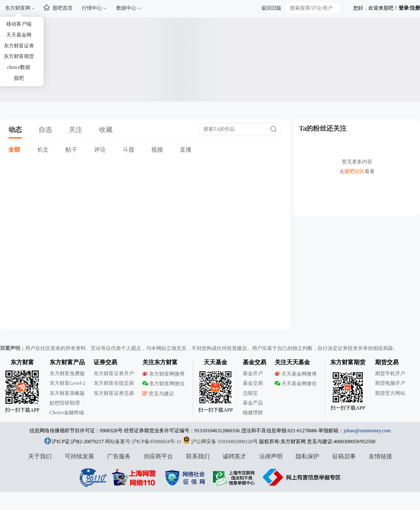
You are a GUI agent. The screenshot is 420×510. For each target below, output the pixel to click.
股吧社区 (354, 171)
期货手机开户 (390, 373)
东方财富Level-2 (67, 383)
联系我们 (198, 456)
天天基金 (215, 362)
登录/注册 (409, 8)
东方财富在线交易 (114, 383)
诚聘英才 (234, 456)
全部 (14, 150)
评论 (100, 150)
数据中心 (126, 8)
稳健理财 (253, 413)
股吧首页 (63, 8)
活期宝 (250, 393)
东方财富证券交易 (114, 393)
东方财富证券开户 (114, 373)
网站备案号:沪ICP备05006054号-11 (144, 442)
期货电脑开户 (390, 383)
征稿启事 (344, 456)
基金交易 (253, 383)
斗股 (129, 150)
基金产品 (253, 403)
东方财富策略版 (67, 393)
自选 (45, 130)
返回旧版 (271, 8)
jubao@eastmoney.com (367, 431)
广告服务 (119, 456)
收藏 (106, 130)
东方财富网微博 (163, 374)
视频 (157, 150)
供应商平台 (158, 456)
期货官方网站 (390, 393)
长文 (43, 150)
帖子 (71, 150)
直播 (186, 150)
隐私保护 (307, 456)
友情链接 (381, 456)
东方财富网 (18, 8)
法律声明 (271, 456)
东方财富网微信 (163, 384)
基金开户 (253, 373)
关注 (76, 130)
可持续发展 (79, 456)
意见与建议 (158, 394)
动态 (15, 130)
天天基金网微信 (296, 384)
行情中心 (92, 8)
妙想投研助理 (65, 403)
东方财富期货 (348, 362)
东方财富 (22, 362)
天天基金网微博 (296, 374)
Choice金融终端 (67, 413)
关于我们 (40, 456)
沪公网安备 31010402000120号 (220, 442)
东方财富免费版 (67, 373)
